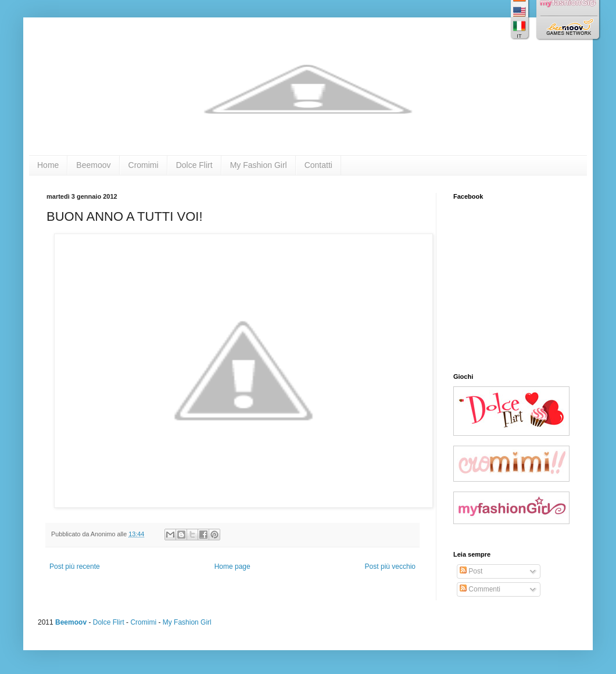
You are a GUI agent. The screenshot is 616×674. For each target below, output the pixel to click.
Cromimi (144, 165)
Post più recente (75, 567)
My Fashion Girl (259, 165)
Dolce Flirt (194, 165)
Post (471, 571)
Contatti (318, 165)
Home (48, 165)
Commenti (480, 589)
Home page (232, 567)
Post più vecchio (390, 567)
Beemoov (93, 165)
